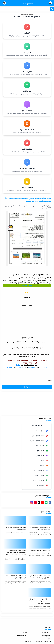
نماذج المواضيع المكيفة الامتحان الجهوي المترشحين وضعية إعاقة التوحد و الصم (40, 577)
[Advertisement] (27, 319)
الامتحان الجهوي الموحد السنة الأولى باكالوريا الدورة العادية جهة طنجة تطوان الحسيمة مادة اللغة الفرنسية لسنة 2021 (16, 553)
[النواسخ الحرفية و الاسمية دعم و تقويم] (39, 544)
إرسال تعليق (27, 387)
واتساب (10, 368)
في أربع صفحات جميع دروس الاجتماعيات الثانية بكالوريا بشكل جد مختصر (40, 528)
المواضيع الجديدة (47, 636)
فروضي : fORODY (28, 3)
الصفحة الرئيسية (47, 633)
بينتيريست (20, 368)
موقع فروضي (38, 275)
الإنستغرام (32, 367)
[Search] (4, 3)
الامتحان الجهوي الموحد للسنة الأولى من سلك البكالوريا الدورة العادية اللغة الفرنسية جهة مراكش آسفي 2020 (40, 601)
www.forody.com (24, 356)
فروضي (30, 285)
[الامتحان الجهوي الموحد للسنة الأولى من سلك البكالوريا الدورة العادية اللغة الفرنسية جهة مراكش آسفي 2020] (39, 592)
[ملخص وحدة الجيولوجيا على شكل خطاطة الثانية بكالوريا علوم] (15, 521)
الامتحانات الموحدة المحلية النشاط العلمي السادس (22, 342)
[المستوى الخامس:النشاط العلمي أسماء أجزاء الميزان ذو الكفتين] (15, 569)
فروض (50, 639)
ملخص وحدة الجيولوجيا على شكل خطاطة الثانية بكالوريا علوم (16, 528)
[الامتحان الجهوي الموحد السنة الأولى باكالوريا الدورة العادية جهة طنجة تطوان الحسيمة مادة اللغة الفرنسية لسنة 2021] (15, 544)
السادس (23, 278)
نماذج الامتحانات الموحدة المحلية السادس (24, 348)
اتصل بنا (25, 633)
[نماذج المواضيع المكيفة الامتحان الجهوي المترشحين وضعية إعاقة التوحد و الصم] (39, 569)
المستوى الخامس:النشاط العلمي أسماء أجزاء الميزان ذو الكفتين (16, 577)
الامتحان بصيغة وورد (27, 338)
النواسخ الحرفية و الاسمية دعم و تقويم (41, 550)
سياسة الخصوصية (22, 636)
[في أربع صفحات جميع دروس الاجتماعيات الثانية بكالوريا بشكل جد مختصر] (39, 521)
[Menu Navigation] (45, 3)
